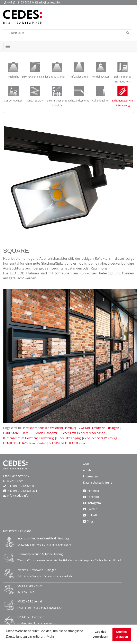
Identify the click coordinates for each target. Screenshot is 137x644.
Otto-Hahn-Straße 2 (16, 476)
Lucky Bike (69, 438)
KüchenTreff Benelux (82, 433)
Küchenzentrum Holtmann (29, 438)
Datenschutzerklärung (98, 482)
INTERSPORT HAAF (68, 443)
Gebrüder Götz (101, 438)
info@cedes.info (49, 2)
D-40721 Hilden (13, 481)
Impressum (90, 476)
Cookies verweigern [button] (100, 634)
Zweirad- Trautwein (99, 428)
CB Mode (44, 433)
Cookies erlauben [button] (122, 634)
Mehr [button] (51, 637)
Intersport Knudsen (50, 428)
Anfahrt (88, 470)
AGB (86, 464)
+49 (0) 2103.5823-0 (20, 2)
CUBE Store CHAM (16, 433)
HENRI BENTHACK (25, 443)
